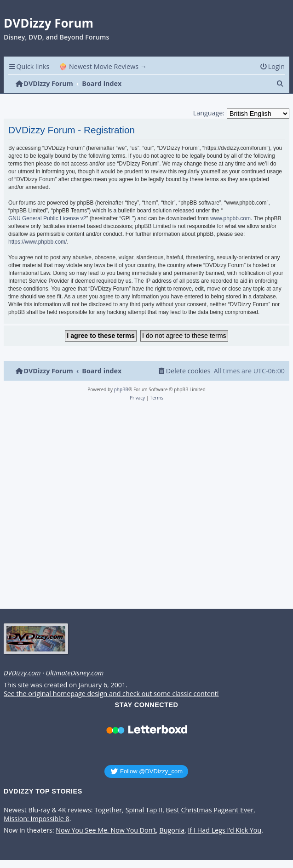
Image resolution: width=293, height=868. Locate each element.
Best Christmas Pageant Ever (210, 810)
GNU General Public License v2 (47, 218)
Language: (209, 113)
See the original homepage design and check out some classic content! (111, 694)
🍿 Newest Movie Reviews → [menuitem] (103, 66)
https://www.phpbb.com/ (37, 242)
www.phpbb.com (230, 218)
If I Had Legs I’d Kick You (225, 830)
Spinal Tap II (144, 810)
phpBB (121, 389)
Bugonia (172, 830)
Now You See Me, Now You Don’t (106, 830)
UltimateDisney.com (75, 673)
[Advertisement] (145, 508)
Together (108, 810)
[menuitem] (272, 66)
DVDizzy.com (22, 673)
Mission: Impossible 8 (37, 819)
